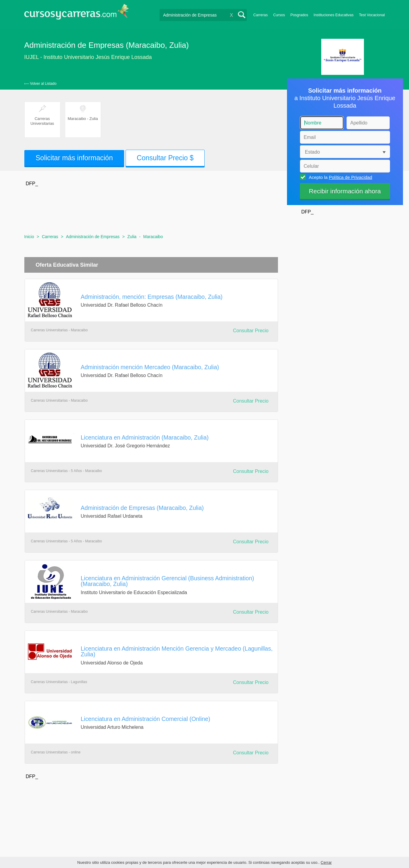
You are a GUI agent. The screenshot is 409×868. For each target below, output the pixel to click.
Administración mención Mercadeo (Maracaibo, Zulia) (150, 367)
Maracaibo (153, 237)
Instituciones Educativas (333, 15)
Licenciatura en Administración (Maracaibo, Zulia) (145, 437)
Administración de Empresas (93, 237)
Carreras (261, 15)
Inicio (29, 237)
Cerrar (326, 862)
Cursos (279, 15)
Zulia (132, 237)
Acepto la (340, 177)
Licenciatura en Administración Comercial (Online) (146, 719)
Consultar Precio (251, 331)
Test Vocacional (372, 15)
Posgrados (299, 15)
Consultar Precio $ (165, 158)
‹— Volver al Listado (40, 84)
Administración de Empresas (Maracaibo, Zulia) (142, 508)
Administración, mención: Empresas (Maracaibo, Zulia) (152, 297)
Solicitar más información (74, 158)
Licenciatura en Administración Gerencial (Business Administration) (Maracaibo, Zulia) (168, 581)
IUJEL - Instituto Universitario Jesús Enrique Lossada (88, 57)
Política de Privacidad (350, 177)
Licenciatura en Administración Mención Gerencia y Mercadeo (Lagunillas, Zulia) (177, 651)
